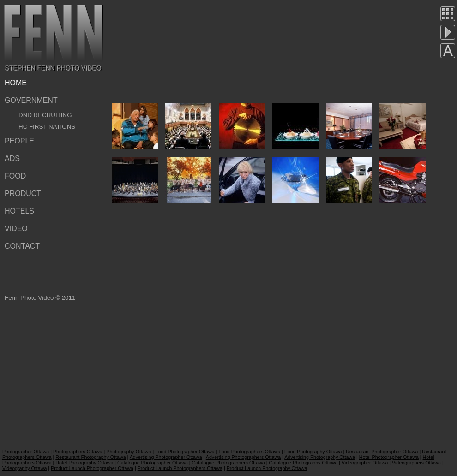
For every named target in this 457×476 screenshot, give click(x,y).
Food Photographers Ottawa (249, 452)
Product (23, 193)
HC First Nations (47, 127)
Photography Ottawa (129, 452)
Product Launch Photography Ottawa (267, 468)
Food (15, 176)
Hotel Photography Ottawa (84, 463)
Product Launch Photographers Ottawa (180, 468)
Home (16, 83)
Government (31, 100)
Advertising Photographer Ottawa (166, 457)
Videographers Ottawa (416, 463)
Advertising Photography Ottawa (320, 457)
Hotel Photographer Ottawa (389, 457)
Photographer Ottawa (26, 452)
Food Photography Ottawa (313, 452)
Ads (12, 158)
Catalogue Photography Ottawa (303, 463)
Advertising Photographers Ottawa (243, 457)
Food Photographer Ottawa (185, 452)
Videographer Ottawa (365, 463)
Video (16, 229)
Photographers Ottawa (78, 452)
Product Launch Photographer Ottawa (92, 468)
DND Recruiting (45, 115)
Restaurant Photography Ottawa (90, 457)
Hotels (19, 211)
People (19, 141)
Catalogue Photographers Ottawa (228, 463)
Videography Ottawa (24, 468)
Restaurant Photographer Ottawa (382, 452)
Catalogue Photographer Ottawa (153, 463)
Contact (22, 246)
